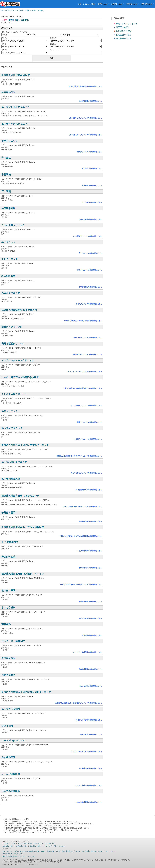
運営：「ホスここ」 (60, 846)
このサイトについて (9, 843)
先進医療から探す (133, 4)
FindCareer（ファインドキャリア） (45, 843)
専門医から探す (103, 4)
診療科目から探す (35, 846)
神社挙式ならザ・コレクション (13, 854)
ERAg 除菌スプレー (35, 851)
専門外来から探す (148, 4)
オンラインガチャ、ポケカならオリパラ (15, 851)
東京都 (27, 11)
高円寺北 (41, 11)
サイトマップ (47, 846)
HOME (2, 11)
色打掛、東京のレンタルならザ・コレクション (100, 851)
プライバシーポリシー (25, 843)
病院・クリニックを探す (87, 4)
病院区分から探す (118, 4)
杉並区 (34, 11)
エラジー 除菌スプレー (49, 851)
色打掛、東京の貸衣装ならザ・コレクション (70, 851)
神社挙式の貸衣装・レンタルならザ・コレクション (19, 856)
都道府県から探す (8, 846)
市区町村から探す (22, 846)
